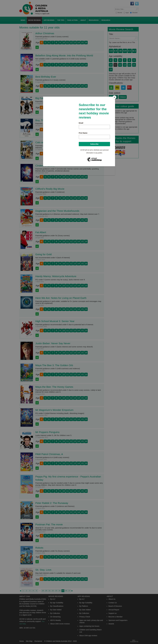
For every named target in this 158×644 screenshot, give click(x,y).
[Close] (114, 97)
